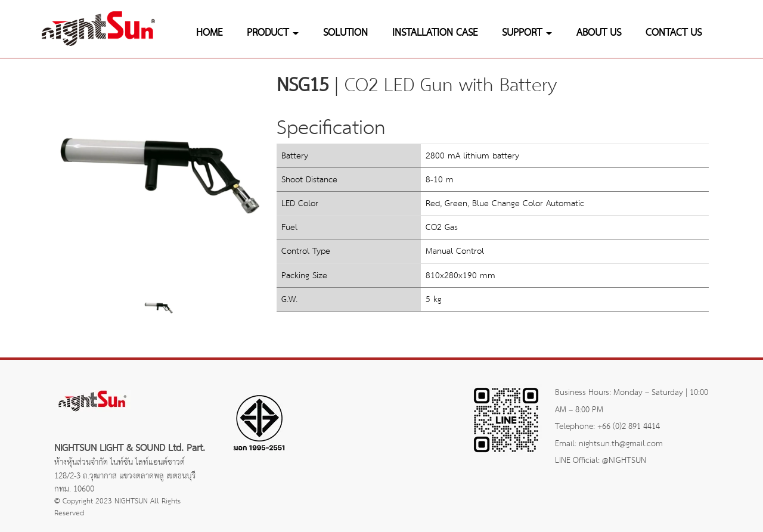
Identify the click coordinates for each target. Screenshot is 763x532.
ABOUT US (599, 33)
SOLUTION (345, 33)
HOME (209, 33)
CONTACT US (674, 33)
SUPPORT (527, 33)
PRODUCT (273, 33)
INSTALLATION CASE (435, 33)
